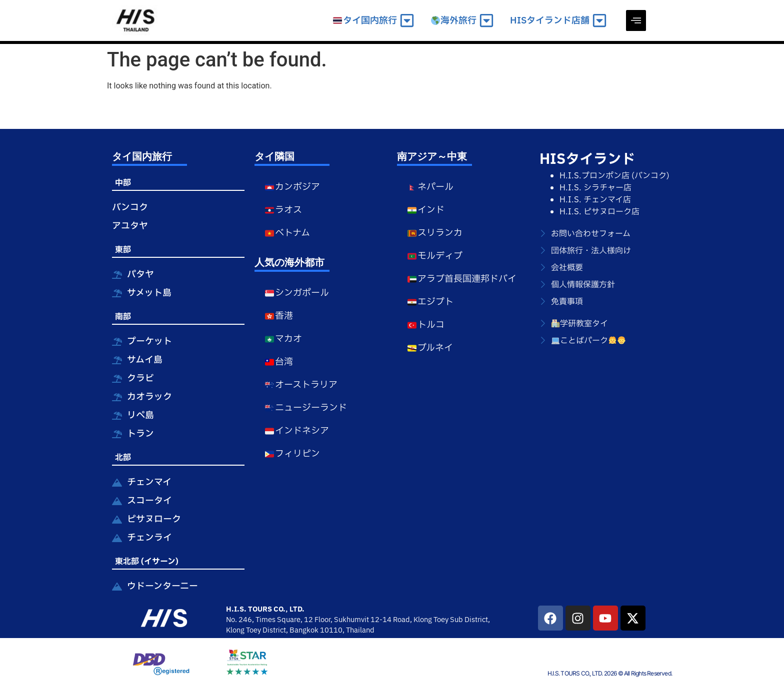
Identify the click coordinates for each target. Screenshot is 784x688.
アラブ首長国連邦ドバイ (462, 279)
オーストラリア (301, 385)
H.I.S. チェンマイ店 (595, 200)
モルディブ (435, 256)
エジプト (430, 302)
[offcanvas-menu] (636, 20)
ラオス (283, 210)
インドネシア (297, 431)
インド (426, 210)
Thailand (360, 630)
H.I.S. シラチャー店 (595, 188)
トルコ (426, 325)
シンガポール (297, 293)
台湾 (279, 362)
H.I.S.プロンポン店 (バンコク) (614, 176)
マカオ (283, 339)
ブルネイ (430, 348)
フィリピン (292, 454)
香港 (279, 316)
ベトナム (287, 233)
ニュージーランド (306, 408)
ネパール (430, 187)
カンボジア (292, 187)
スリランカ (435, 233)
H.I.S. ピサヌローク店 (599, 212)
